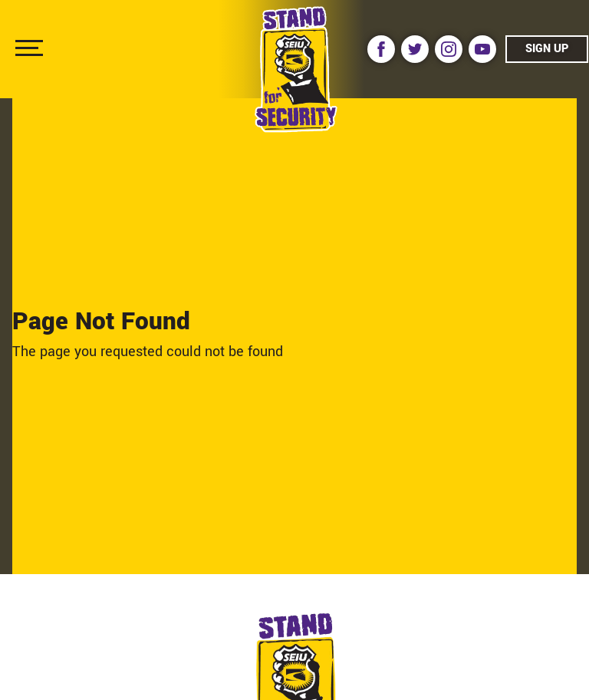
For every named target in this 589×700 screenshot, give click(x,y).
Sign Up (547, 49)
